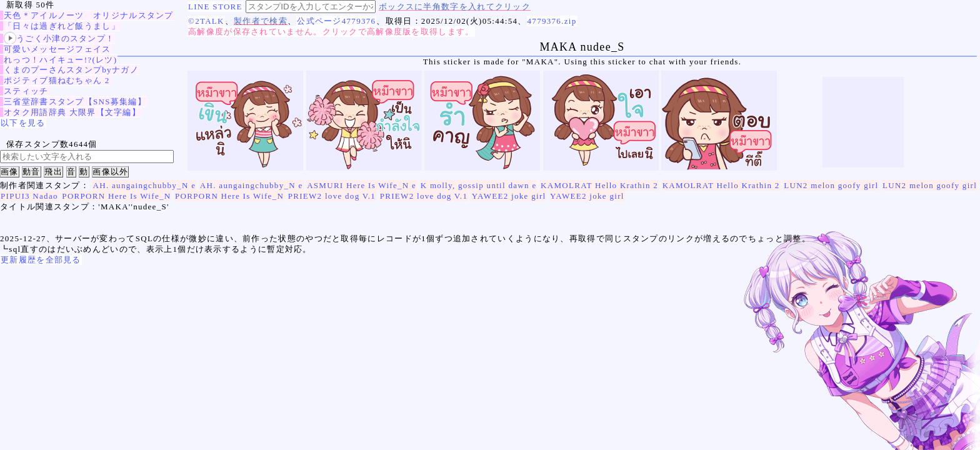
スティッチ (26, 91)
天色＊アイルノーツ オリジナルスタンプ (89, 15)
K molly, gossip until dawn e (479, 185)
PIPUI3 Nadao (29, 196)
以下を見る (23, 123)
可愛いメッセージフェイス (57, 49)
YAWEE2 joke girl (509, 196)
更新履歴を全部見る (41, 260)
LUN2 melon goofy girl (831, 185)
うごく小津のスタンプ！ (59, 38)
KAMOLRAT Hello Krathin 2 (599, 185)
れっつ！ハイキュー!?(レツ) (60, 60)
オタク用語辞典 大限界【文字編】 (72, 112)
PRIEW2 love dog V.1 (332, 196)
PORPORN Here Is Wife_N (116, 196)
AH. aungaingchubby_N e (145, 185)
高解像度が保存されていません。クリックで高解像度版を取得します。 (331, 32)
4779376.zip (552, 21)
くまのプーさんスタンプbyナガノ (71, 70)
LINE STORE (215, 7)
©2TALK (206, 21)
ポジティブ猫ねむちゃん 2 (57, 80)
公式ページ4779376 (336, 21)
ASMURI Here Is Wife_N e (362, 185)
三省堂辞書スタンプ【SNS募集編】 (75, 102)
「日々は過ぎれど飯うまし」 (62, 26)
